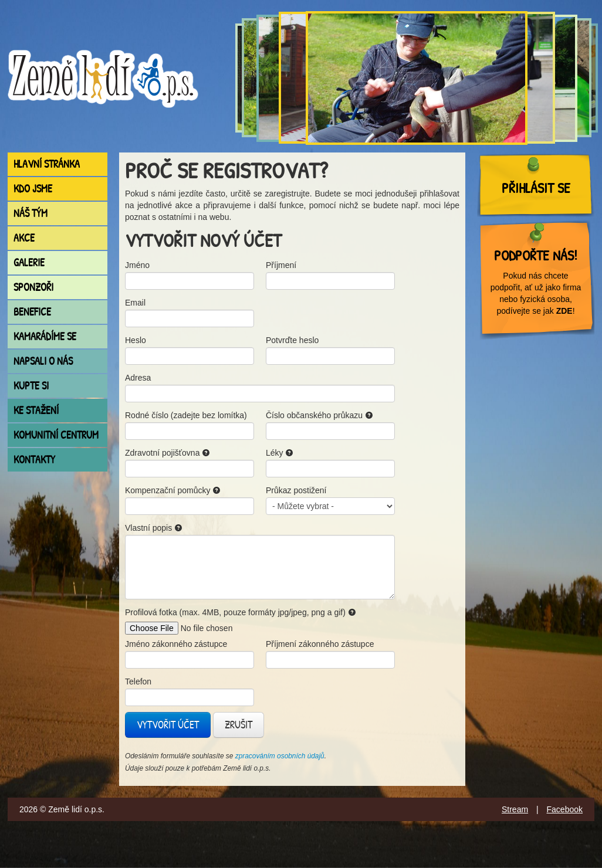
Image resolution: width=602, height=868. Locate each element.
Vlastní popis (154, 528)
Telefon (138, 681)
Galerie (29, 262)
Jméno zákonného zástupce (176, 644)
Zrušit (239, 725)
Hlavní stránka (47, 164)
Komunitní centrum (56, 435)
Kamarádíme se (45, 336)
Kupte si (31, 386)
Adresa (138, 378)
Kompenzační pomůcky (173, 490)
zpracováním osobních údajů (280, 756)
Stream (515, 809)
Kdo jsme (33, 189)
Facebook (565, 809)
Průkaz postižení (296, 490)
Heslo (136, 340)
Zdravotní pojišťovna (168, 453)
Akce (24, 238)
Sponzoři (33, 287)
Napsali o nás (43, 361)
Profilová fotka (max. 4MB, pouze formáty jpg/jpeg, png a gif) (241, 612)
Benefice (32, 312)
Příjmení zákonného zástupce (320, 644)
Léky (280, 453)
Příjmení (281, 265)
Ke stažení (36, 410)
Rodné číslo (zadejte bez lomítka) (186, 415)
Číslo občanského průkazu (319, 415)
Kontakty (34, 460)
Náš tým (31, 213)
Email (135, 303)
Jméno (137, 265)
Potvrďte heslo (292, 340)
